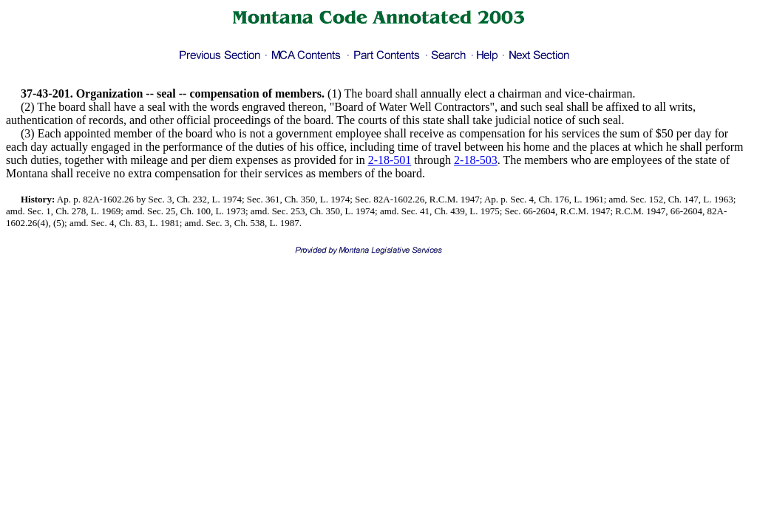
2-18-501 (390, 160)
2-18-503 (476, 160)
